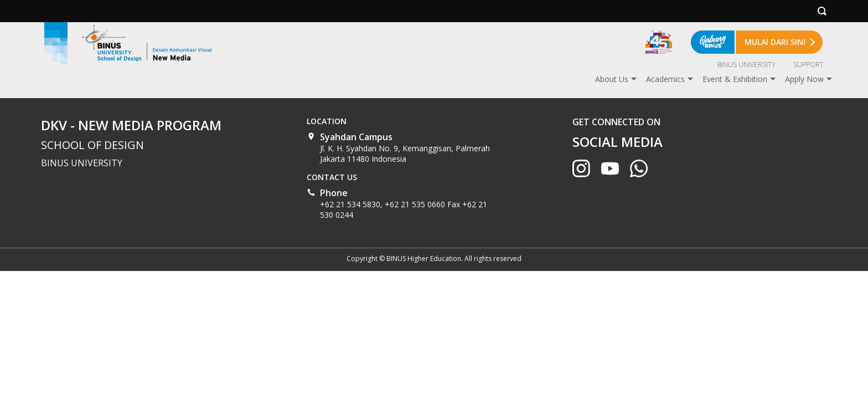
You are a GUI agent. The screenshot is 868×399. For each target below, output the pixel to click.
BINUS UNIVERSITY (746, 65)
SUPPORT (808, 65)
